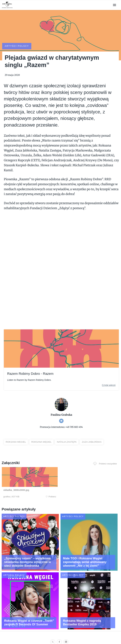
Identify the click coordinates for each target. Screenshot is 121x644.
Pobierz (32, 491)
